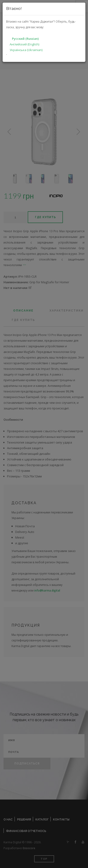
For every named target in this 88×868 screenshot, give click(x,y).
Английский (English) (24, 44)
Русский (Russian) (25, 39)
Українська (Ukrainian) (26, 50)
